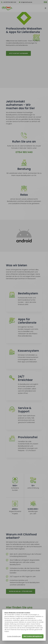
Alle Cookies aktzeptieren (33, 636)
